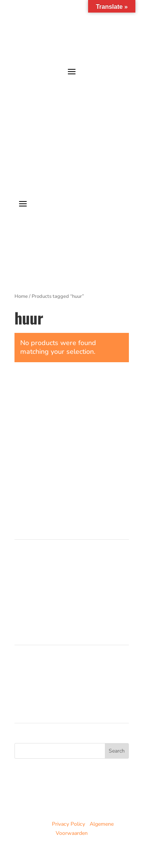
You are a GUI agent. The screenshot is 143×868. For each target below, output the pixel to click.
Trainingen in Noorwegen (44, 573)
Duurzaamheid (32, 600)
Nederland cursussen (40, 669)
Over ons (25, 582)
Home (21, 296)
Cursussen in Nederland (43, 564)
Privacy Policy (68, 824)
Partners (25, 591)
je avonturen (99, 86)
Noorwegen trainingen (41, 678)
